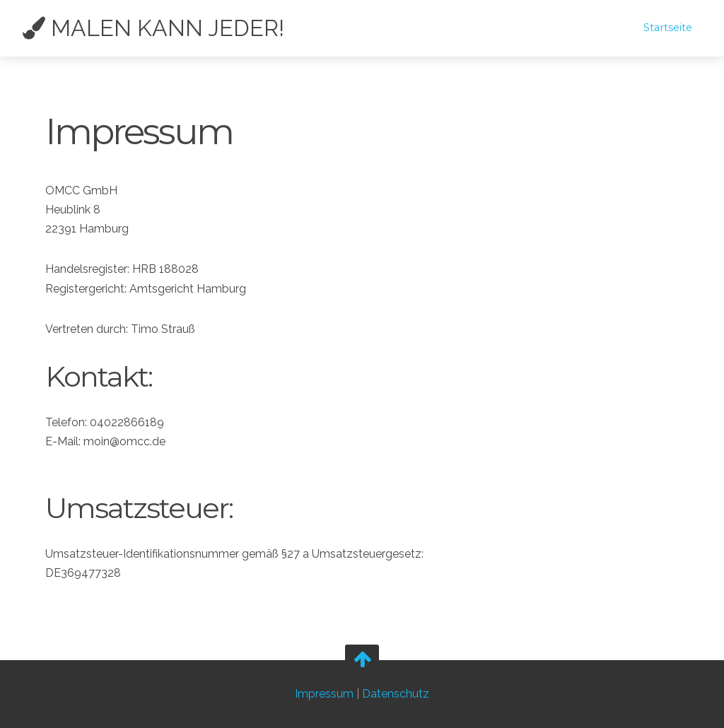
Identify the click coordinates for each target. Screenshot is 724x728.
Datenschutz (396, 694)
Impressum (324, 694)
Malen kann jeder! (153, 28)
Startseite (668, 28)
